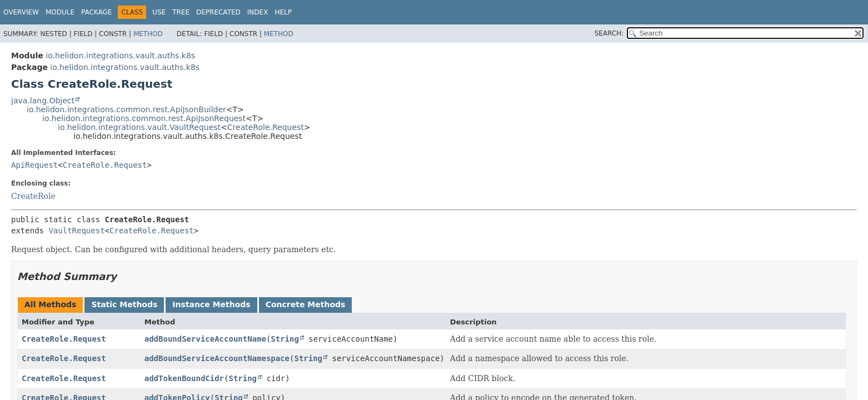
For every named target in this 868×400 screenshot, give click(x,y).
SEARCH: (609, 33)
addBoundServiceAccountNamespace (217, 358)
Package (96, 12)
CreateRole (33, 196)
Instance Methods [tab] (211, 304)
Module (60, 12)
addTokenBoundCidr (184, 378)
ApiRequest (34, 165)
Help (283, 12)
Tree (181, 12)
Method (148, 34)
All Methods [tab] (50, 304)
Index (258, 12)
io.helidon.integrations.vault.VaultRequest (139, 127)
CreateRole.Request (266, 127)
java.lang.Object (43, 101)
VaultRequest (76, 231)
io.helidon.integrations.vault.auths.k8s (120, 56)
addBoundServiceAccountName (205, 339)
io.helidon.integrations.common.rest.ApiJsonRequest (144, 118)
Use (159, 12)
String (285, 339)
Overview (21, 12)
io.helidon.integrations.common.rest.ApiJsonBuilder (126, 109)
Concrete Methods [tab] (306, 304)
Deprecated (218, 12)
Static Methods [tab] (124, 304)
